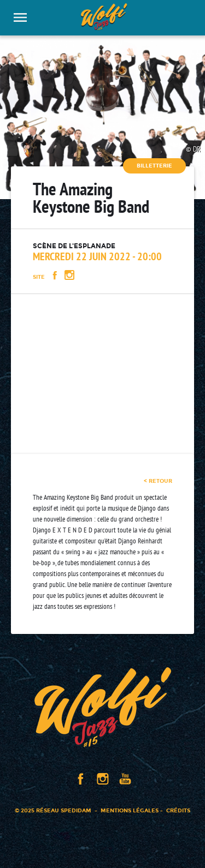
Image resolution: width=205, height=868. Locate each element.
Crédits (178, 810)
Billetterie (154, 166)
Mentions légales (130, 810)
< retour (158, 481)
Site (39, 277)
